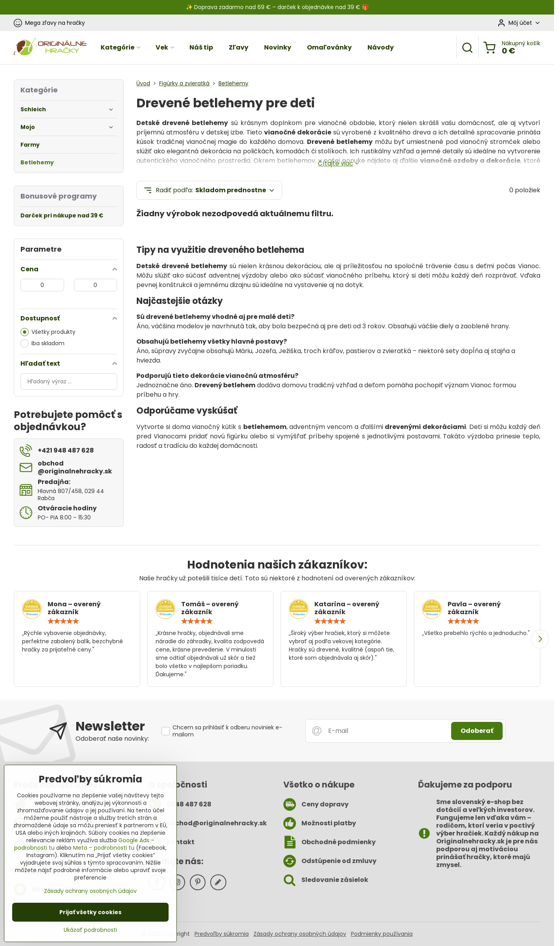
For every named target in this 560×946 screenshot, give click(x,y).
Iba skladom (42, 343)
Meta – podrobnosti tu (104, 848)
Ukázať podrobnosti (90, 930)
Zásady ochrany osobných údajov (300, 934)
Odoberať (477, 731)
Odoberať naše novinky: (112, 739)
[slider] (63, 621)
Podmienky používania (382, 934)
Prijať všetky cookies (90, 913)
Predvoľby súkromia (222, 934)
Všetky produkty (48, 332)
